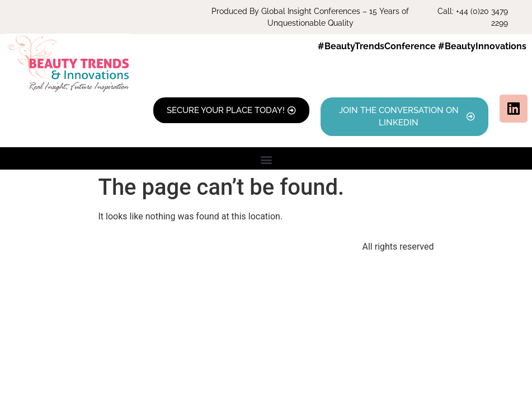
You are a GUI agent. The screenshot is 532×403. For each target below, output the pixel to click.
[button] (266, 160)
